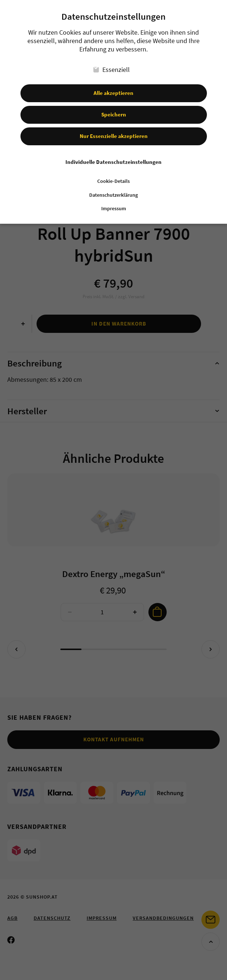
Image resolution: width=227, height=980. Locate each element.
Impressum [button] (114, 209)
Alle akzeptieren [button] (113, 93)
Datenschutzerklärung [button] (113, 195)
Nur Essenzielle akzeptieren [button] (114, 136)
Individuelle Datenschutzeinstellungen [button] (113, 162)
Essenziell (111, 70)
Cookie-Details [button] (113, 181)
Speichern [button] (114, 114)
